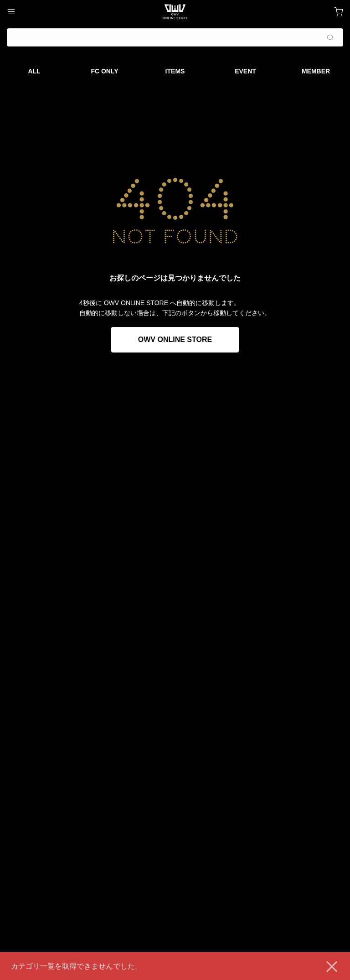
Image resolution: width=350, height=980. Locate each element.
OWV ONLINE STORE (175, 340)
